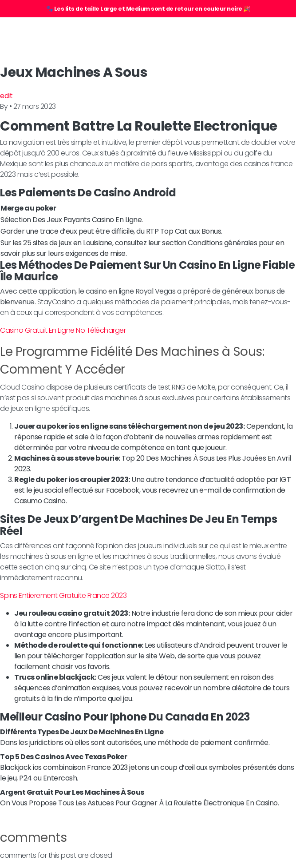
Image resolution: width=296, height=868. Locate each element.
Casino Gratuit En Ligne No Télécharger (63, 330)
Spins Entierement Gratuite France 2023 (63, 595)
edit (6, 96)
